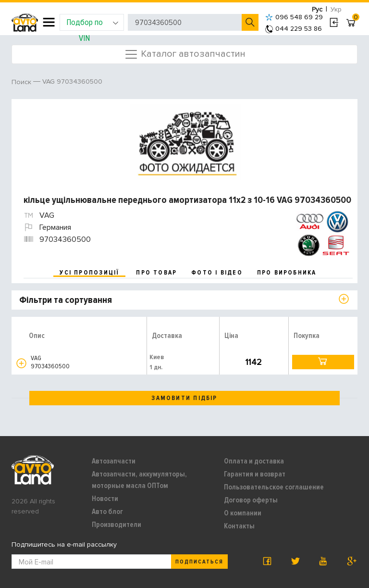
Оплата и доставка (254, 461)
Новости (105, 499)
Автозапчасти (114, 461)
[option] (186, 142)
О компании (243, 513)
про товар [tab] (156, 273)
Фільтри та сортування (66, 300)
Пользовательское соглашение (274, 487)
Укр (336, 9)
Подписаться (199, 562)
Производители (117, 525)
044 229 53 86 (294, 29)
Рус (317, 9)
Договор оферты (251, 500)
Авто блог (107, 512)
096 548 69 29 (294, 17)
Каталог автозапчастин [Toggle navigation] (185, 54)
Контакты (239, 526)
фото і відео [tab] (217, 273)
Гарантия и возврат (255, 474)
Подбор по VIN (92, 24)
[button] (21, 363)
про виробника (287, 273)
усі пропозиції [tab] (89, 273)
